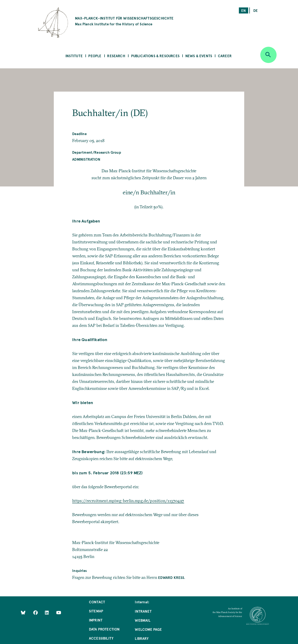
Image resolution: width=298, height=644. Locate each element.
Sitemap (96, 611)
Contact (97, 602)
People (95, 56)
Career (225, 56)
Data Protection (104, 629)
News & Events (199, 56)
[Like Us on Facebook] (36, 612)
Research (116, 56)
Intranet (143, 611)
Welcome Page (148, 629)
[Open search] (268, 55)
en (244, 10)
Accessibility (101, 638)
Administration (86, 159)
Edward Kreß (171, 577)
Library (142, 638)
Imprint (96, 620)
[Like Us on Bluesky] (23, 612)
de (256, 10)
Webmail (142, 620)
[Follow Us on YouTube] (59, 612)
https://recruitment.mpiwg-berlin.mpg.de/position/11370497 (128, 501)
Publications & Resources (155, 56)
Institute (74, 56)
